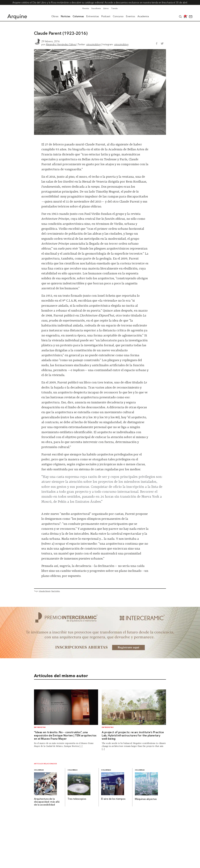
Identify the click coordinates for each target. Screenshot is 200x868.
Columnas (39, 770)
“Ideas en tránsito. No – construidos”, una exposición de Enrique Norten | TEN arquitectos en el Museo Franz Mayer (65, 736)
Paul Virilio (56, 591)
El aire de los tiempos (113, 799)
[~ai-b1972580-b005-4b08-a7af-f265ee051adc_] (100, 657)
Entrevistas (40, 727)
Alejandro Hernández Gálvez (61, 44)
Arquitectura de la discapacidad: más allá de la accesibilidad (47, 802)
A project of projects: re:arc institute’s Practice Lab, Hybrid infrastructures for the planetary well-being (133, 736)
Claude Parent (45, 591)
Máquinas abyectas (146, 799)
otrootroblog (93, 44)
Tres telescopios (77, 799)
